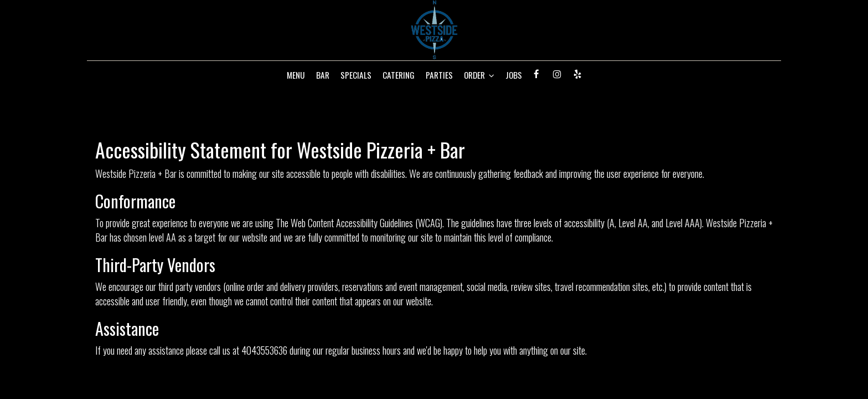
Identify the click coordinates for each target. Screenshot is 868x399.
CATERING (399, 75)
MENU (296, 75)
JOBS (514, 75)
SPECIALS (356, 75)
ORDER (479, 75)
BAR (323, 75)
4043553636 (264, 350)
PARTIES (439, 75)
